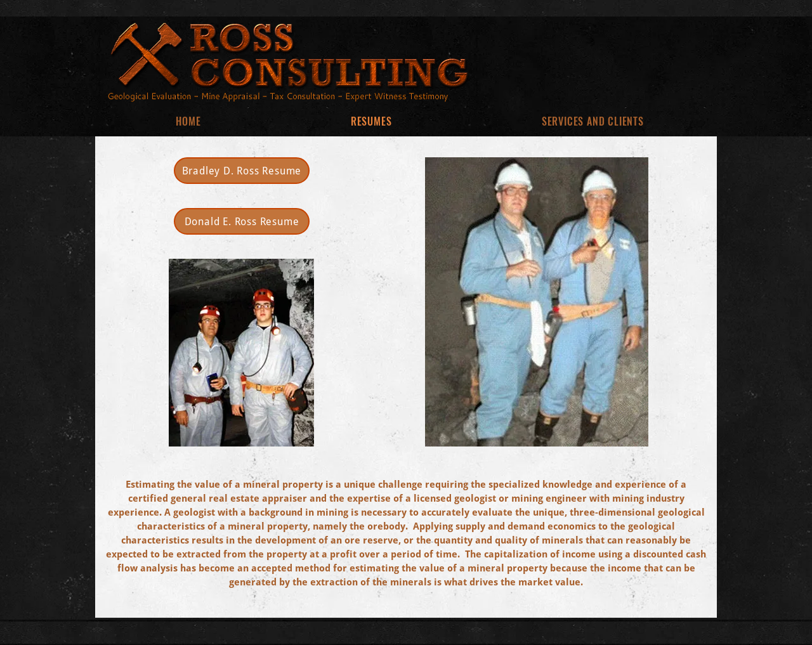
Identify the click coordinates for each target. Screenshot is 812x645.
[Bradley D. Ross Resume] (242, 171)
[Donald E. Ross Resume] (242, 221)
